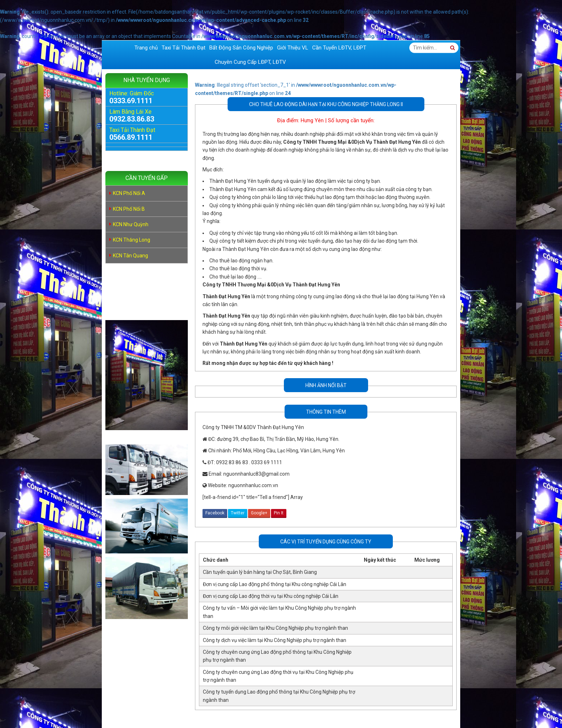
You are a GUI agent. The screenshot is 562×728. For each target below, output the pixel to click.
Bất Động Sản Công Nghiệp (241, 48)
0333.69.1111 (131, 101)
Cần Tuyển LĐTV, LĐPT (339, 48)
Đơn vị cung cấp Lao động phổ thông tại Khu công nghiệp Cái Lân (275, 584)
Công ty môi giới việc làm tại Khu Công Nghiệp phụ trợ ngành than (275, 628)
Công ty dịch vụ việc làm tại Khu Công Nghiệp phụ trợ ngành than (275, 640)
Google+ (259, 513)
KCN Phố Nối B (129, 209)
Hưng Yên (312, 120)
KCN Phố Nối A (129, 193)
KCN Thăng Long (132, 240)
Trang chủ (146, 48)
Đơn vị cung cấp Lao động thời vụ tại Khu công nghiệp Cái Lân (271, 596)
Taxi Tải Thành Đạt (184, 48)
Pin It (279, 513)
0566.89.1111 (131, 137)
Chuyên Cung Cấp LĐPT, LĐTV (250, 62)
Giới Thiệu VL (293, 48)
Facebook (215, 513)
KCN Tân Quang (130, 256)
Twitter (238, 513)
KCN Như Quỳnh (131, 224)
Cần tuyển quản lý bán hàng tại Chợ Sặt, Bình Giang (260, 572)
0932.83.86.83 (132, 119)
